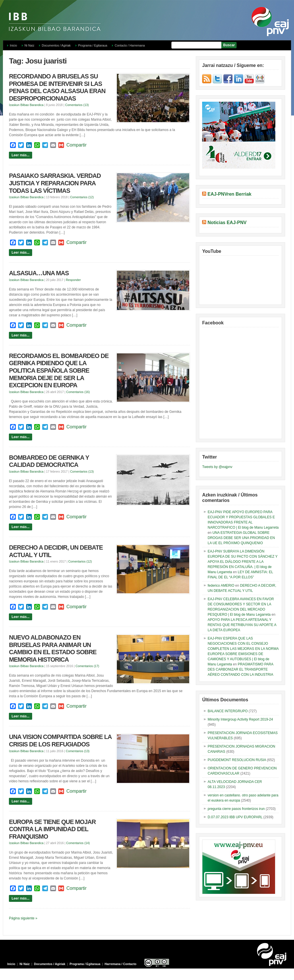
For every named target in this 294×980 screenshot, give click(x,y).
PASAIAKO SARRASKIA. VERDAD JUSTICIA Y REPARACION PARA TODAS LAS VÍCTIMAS (55, 183)
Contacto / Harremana (130, 45)
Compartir (76, 145)
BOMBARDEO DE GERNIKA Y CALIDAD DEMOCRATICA (49, 461)
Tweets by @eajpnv (217, 467)
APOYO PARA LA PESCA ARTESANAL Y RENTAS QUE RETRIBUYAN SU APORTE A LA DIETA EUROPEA (242, 625)
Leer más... (21, 155)
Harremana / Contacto (120, 964)
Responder (73, 280)
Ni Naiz (29, 45)
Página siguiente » (23, 918)
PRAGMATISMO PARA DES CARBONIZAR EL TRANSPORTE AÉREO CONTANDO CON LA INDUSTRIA (240, 669)
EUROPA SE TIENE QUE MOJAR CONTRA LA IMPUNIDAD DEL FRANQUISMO (52, 829)
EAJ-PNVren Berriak (230, 194)
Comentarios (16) (78, 392)
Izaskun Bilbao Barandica (26, 105)
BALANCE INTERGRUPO (228, 711)
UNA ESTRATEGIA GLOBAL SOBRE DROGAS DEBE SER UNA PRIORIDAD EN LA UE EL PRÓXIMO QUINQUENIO (241, 538)
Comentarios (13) (77, 105)
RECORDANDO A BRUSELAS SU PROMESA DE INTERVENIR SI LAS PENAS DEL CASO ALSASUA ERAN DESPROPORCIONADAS (57, 87)
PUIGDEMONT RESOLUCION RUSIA (237, 760)
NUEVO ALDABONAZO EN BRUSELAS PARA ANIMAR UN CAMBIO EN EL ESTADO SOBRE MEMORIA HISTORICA (53, 649)
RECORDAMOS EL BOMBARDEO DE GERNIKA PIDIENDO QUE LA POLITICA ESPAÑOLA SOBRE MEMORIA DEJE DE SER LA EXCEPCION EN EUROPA (59, 371)
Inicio (13, 45)
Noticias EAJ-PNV (227, 223)
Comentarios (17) (87, 666)
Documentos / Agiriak (56, 45)
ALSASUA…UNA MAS (39, 273)
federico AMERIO (221, 586)
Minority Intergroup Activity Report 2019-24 (240, 719)
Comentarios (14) (78, 843)
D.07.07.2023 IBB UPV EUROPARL (235, 817)
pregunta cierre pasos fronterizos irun (236, 809)
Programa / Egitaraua (93, 45)
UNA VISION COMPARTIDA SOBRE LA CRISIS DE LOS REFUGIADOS (60, 741)
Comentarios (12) (82, 197)
